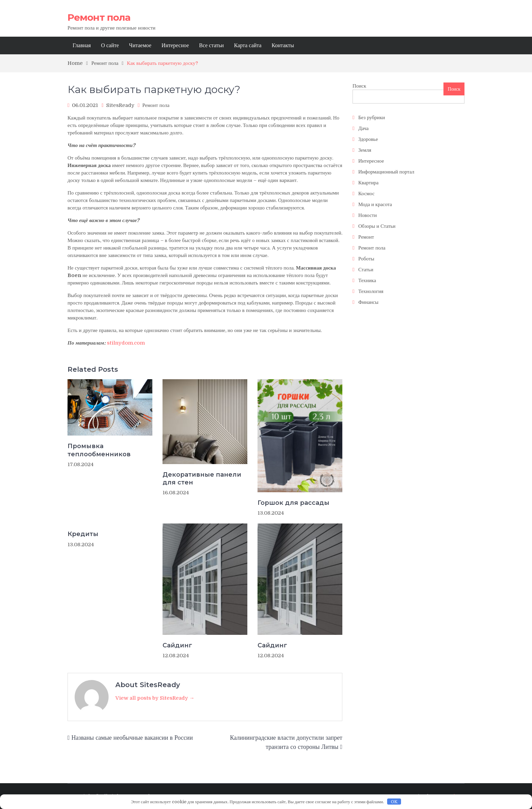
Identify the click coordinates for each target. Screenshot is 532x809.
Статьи (366, 270)
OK (394, 802)
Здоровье (368, 139)
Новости (367, 215)
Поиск (359, 86)
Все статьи (212, 45)
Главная (82, 45)
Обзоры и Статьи (377, 226)
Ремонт (366, 237)
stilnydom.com (126, 343)
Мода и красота (375, 204)
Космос (366, 194)
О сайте (110, 45)
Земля (365, 150)
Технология (371, 291)
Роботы (366, 259)
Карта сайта (248, 45)
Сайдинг (177, 645)
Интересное (175, 45)
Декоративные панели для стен (202, 479)
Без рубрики (372, 117)
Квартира (368, 183)
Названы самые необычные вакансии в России (132, 738)
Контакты (283, 45)
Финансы (368, 302)
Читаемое (140, 45)
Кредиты (83, 534)
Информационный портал (386, 172)
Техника (367, 280)
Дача (364, 128)
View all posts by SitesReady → (155, 698)
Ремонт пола (99, 17)
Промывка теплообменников (99, 450)
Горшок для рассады (293, 503)
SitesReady (120, 105)
